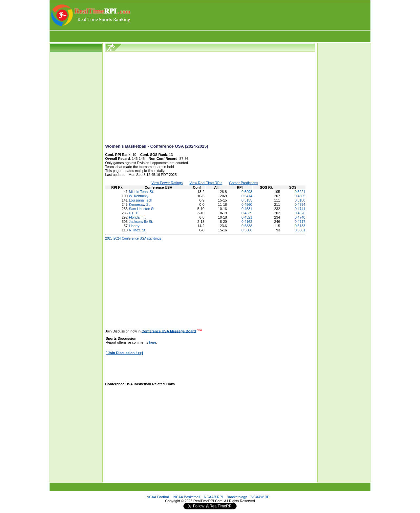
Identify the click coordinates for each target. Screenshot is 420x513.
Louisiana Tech (141, 200)
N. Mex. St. (138, 230)
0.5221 (300, 192)
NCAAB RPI (213, 497)
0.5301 (300, 230)
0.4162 (247, 222)
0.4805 (300, 196)
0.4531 (247, 209)
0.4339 (247, 213)
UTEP (134, 213)
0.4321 (247, 217)
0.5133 (300, 226)
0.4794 (300, 204)
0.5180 (300, 200)
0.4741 (300, 209)
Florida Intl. (138, 217)
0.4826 (300, 213)
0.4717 (300, 222)
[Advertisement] (251, 15)
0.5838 (247, 226)
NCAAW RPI (261, 497)
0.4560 (247, 204)
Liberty (134, 226)
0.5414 (247, 196)
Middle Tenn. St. (141, 192)
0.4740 (300, 217)
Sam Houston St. (142, 209)
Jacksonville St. (141, 222)
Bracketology (237, 497)
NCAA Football (158, 497)
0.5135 (247, 200)
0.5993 (247, 192)
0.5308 (247, 230)
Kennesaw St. (140, 204)
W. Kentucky (139, 196)
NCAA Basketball (187, 497)
